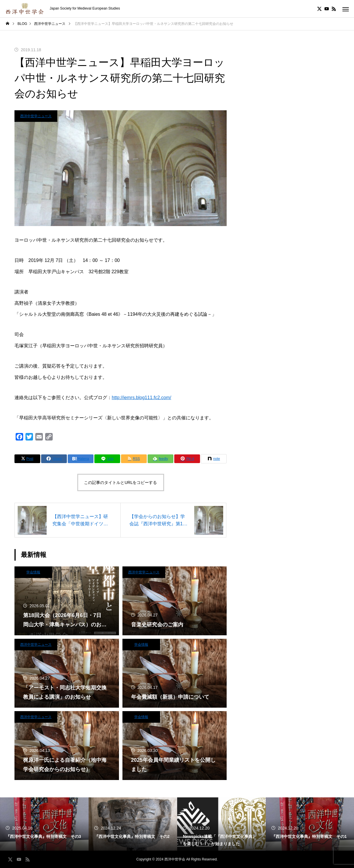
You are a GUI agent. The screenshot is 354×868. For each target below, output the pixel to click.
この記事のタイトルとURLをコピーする (120, 482)
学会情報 (33, 572)
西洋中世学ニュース (36, 116)
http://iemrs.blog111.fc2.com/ (141, 398)
